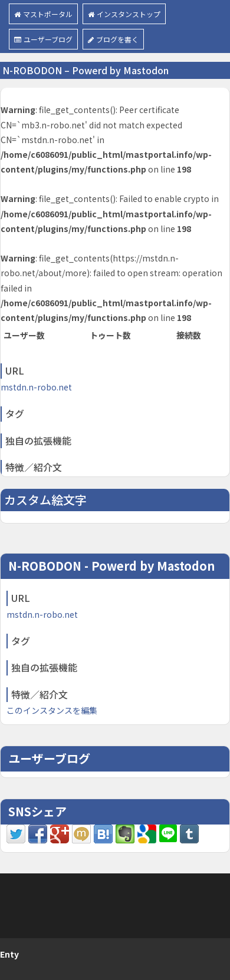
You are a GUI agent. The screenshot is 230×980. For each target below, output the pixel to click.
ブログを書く (113, 39)
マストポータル (43, 14)
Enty (9, 954)
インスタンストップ (124, 14)
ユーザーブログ (43, 39)
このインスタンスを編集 (52, 710)
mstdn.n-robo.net (36, 387)
